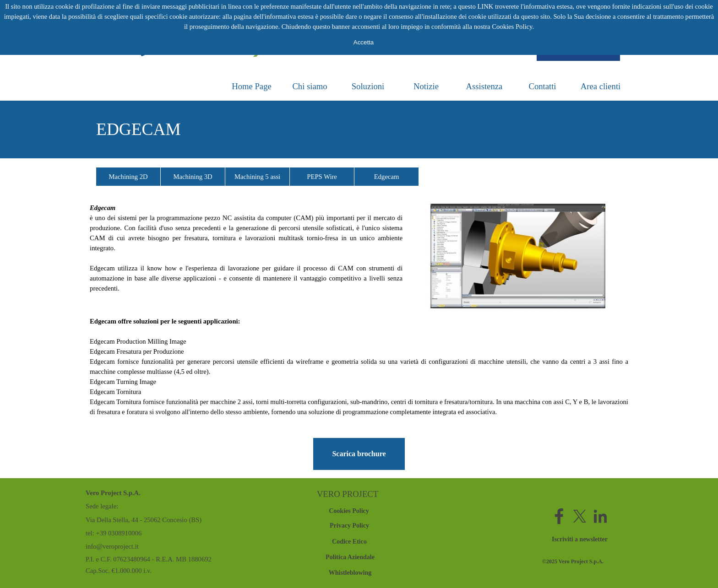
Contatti (542, 86)
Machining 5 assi (257, 177)
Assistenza (484, 86)
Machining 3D (193, 177)
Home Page (252, 86)
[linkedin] (600, 516)
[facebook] (559, 516)
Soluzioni (368, 86)
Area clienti (601, 86)
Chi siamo (310, 86)
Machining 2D (128, 177)
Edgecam (387, 177)
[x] (580, 516)
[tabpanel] (359, 129)
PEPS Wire (322, 177)
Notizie (426, 86)
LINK (485, 6)
